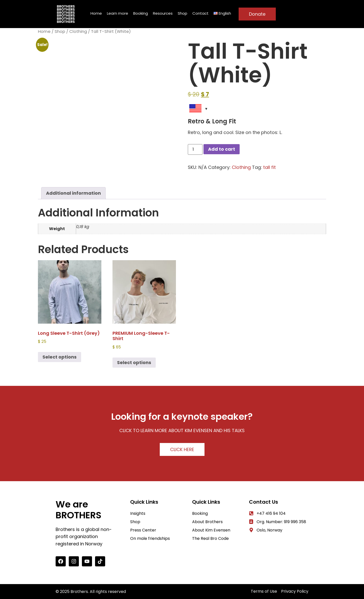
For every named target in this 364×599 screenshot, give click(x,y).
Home (96, 13)
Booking (141, 13)
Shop (183, 13)
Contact (200, 13)
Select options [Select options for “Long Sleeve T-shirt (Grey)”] (60, 357)
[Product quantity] (195, 149)
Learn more (118, 13)
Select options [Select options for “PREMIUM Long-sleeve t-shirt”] (134, 362)
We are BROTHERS (78, 510)
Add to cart (222, 149)
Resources (163, 13)
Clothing (78, 31)
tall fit (269, 167)
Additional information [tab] (73, 193)
